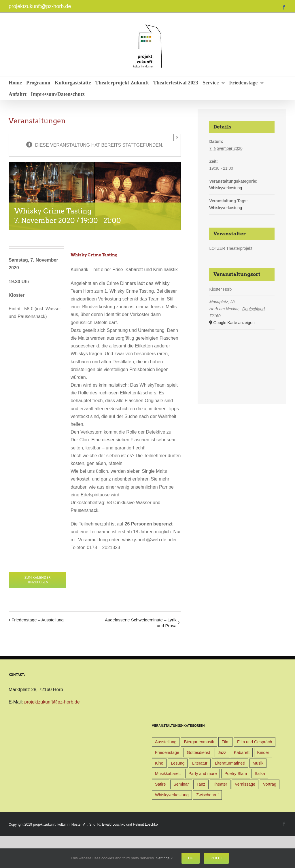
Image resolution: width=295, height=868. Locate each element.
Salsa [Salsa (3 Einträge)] (260, 774)
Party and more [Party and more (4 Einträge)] (203, 774)
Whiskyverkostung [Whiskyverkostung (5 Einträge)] (172, 795)
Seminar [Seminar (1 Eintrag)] (181, 784)
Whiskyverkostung (226, 188)
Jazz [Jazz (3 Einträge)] (222, 752)
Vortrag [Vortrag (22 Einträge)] (270, 784)
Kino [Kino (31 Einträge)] (159, 763)
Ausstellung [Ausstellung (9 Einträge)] (166, 742)
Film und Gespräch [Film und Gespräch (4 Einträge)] (255, 742)
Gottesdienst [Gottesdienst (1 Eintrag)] (198, 752)
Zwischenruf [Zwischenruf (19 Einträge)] (207, 795)
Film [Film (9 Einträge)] (225, 742)
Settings (164, 858)
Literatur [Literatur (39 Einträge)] (200, 763)
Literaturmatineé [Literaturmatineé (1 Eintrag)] (230, 763)
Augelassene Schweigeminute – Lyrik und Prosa (141, 623)
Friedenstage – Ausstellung (38, 620)
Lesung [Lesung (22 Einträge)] (178, 763)
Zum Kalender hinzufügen (38, 580)
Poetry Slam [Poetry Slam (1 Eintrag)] (236, 774)
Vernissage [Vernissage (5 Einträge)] (245, 784)
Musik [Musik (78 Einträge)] (258, 763)
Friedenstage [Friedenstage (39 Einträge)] (167, 752)
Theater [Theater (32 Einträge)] (220, 784)
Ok (191, 858)
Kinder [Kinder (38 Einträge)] (263, 752)
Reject (216, 858)
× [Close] (177, 137)
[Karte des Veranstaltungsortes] (242, 360)
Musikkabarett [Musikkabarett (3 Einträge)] (168, 774)
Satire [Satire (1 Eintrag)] (160, 784)
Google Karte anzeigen (234, 323)
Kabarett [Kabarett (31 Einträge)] (242, 752)
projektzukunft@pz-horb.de (40, 6)
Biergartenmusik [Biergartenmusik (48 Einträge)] (199, 742)
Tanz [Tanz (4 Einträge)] (201, 784)
